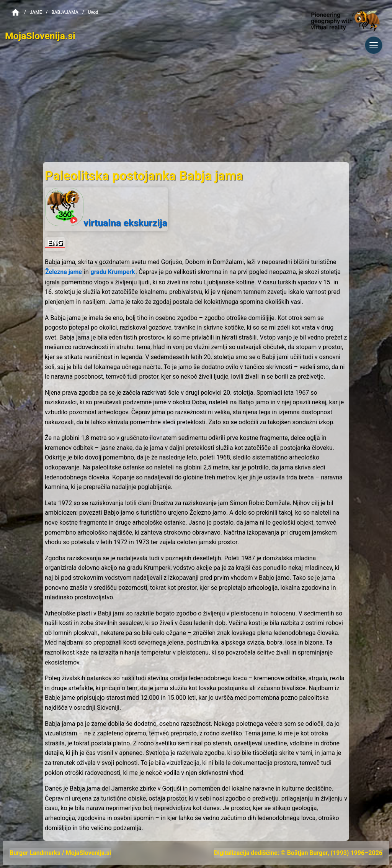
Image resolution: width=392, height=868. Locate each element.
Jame (36, 12)
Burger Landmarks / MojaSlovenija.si (60, 853)
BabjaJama (65, 12)
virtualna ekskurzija (106, 208)
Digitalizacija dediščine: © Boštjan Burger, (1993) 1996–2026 (298, 853)
